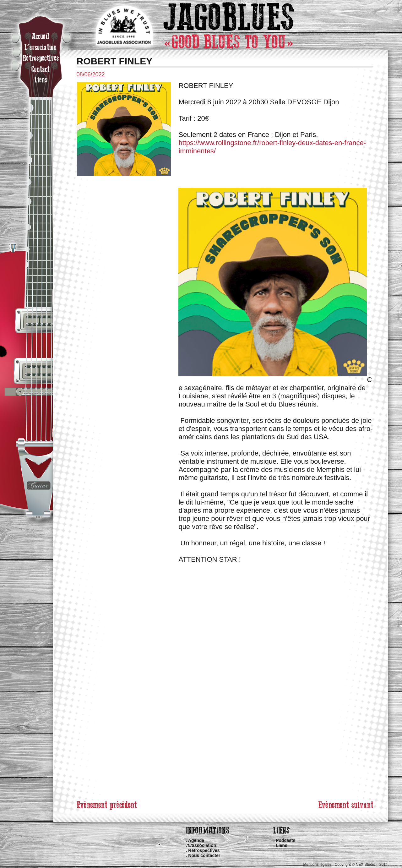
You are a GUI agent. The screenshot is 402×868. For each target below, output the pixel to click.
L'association (202, 845)
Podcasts (285, 840)
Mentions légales (317, 865)
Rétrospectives (204, 850)
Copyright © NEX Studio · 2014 (361, 865)
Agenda (196, 840)
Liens (282, 845)
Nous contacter (204, 855)
